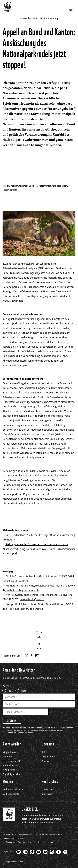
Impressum (47, 794)
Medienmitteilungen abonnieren (53, 186)
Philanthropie (10, 765)
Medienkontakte (10, 190)
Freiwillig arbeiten (12, 774)
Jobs (44, 752)
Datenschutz (48, 789)
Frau (10, 691)
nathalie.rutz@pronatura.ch (23, 590)
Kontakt (46, 761)
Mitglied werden (11, 752)
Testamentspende (12, 761)
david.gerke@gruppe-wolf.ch (26, 609)
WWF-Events (9, 770)
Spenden (7, 757)
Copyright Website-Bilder (13, 862)
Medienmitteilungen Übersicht (24, 186)
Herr (24, 691)
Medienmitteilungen (13, 789)
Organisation (48, 757)
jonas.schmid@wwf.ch (32, 599)
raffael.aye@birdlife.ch (16, 581)
